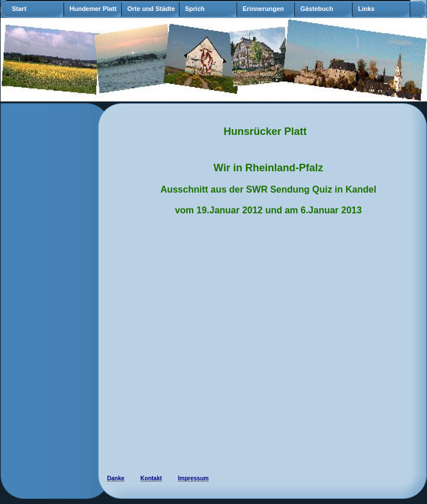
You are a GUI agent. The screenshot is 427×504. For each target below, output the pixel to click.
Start (19, 9)
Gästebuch (317, 9)
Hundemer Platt (93, 9)
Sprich (195, 9)
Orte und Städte (151, 9)
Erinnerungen (264, 9)
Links (367, 9)
